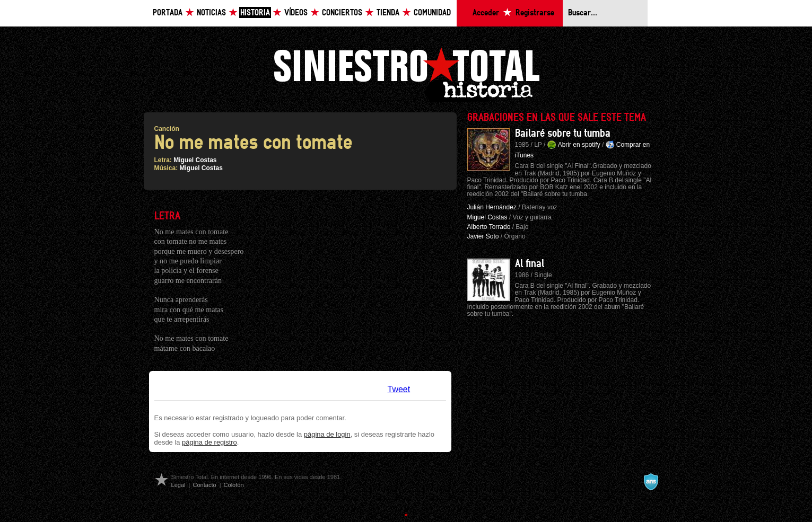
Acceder (486, 13)
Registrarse (535, 13)
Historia (255, 13)
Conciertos (342, 13)
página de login (327, 434)
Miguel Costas (195, 160)
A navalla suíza (651, 482)
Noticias (211, 13)
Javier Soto (483, 236)
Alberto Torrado (489, 227)
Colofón (234, 485)
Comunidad (432, 13)
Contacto (204, 485)
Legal (178, 485)
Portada (168, 13)
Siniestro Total (406, 73)
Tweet (399, 389)
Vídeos (296, 13)
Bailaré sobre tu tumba (563, 134)
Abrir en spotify (579, 145)
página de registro (209, 442)
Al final (530, 264)
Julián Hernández (492, 207)
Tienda (388, 13)
